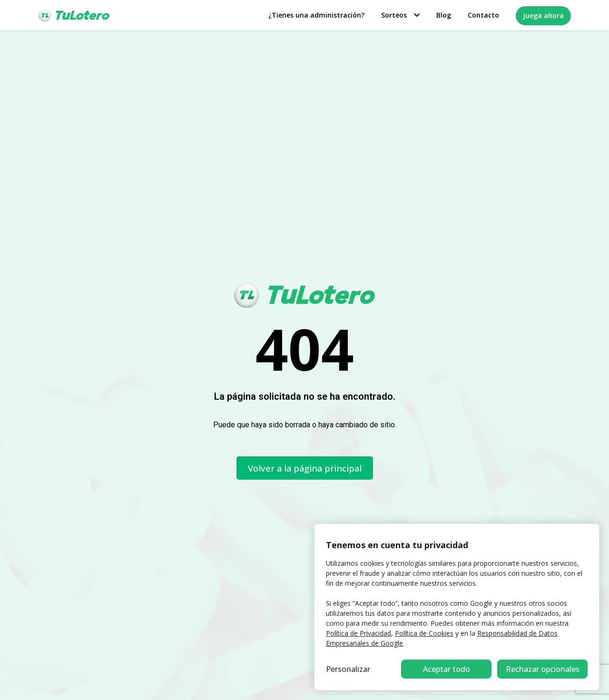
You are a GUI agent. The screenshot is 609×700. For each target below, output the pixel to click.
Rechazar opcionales (447, 669)
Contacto (483, 15)
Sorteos (400, 15)
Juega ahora (543, 15)
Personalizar (348, 669)
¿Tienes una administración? (316, 15)
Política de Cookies (424, 633)
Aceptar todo (543, 669)
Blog (444, 15)
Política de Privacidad (359, 633)
